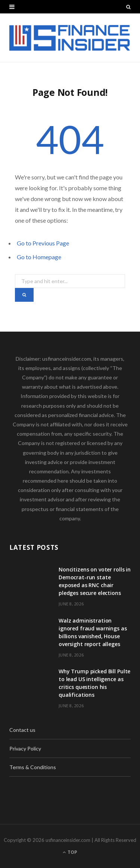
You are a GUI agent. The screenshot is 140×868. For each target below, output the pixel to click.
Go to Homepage (39, 257)
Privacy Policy (25, 748)
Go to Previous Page (43, 243)
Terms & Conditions (33, 767)
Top (70, 852)
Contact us (22, 730)
